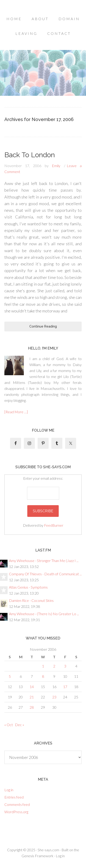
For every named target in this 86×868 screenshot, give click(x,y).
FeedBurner (54, 525)
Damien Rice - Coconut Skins (31, 600)
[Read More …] (16, 412)
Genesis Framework (37, 856)
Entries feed (14, 797)
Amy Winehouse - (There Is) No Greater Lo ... (44, 614)
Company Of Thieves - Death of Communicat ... (45, 574)
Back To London (30, 155)
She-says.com (48, 850)
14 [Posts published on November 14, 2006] (32, 687)
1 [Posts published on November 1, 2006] (43, 666)
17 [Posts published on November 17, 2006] (65, 687)
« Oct (9, 725)
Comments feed (17, 804)
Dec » (19, 725)
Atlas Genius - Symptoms (28, 587)
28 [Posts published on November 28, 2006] (32, 707)
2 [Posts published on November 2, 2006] (54, 666)
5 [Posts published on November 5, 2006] (10, 676)
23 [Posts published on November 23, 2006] (54, 697)
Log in (9, 790)
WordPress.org (16, 812)
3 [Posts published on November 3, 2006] (65, 666)
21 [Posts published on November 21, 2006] (32, 697)
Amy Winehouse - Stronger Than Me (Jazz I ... (44, 561)
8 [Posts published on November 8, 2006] (43, 676)
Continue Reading (43, 326)
